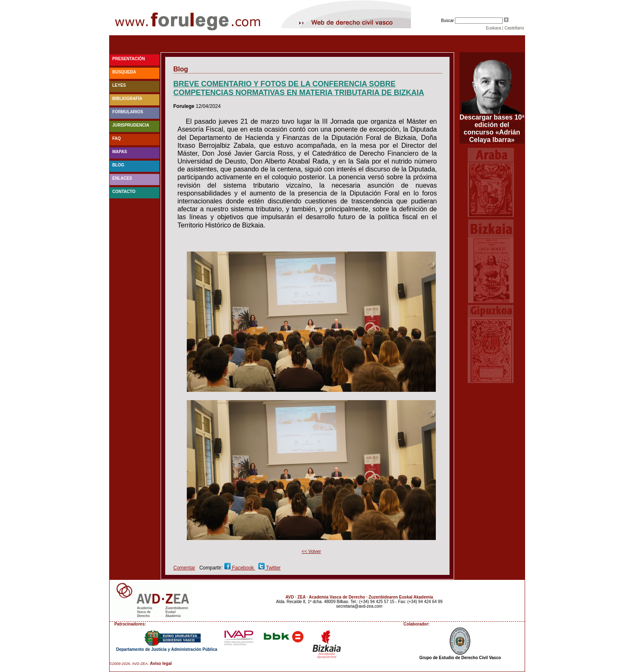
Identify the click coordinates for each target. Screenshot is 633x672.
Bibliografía (127, 99)
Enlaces (122, 178)
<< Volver (311, 551)
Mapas (120, 152)
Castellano (514, 28)
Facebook (243, 568)
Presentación (129, 59)
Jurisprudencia (131, 125)
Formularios (128, 112)
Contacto (124, 192)
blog (119, 165)
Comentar (185, 568)
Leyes (119, 85)
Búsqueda (124, 72)
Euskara (493, 28)
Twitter (273, 568)
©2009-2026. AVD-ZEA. (129, 664)
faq (117, 138)
